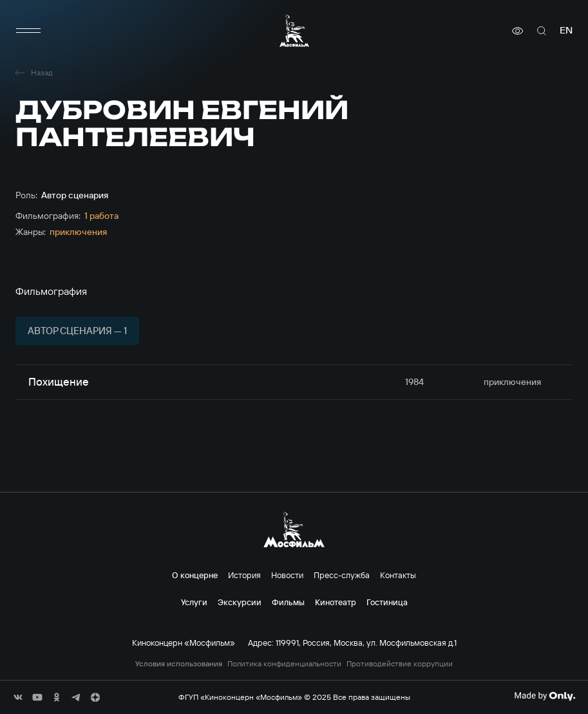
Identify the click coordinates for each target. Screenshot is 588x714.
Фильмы (288, 602)
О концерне (195, 575)
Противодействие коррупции (400, 664)
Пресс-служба (342, 575)
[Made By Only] (545, 696)
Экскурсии (240, 602)
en (566, 31)
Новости (287, 575)
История (244, 575)
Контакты (398, 575)
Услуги (194, 602)
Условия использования (179, 664)
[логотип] (294, 31)
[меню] (28, 31)
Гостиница (387, 602)
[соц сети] (18, 697)
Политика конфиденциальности (284, 664)
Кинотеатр (336, 602)
